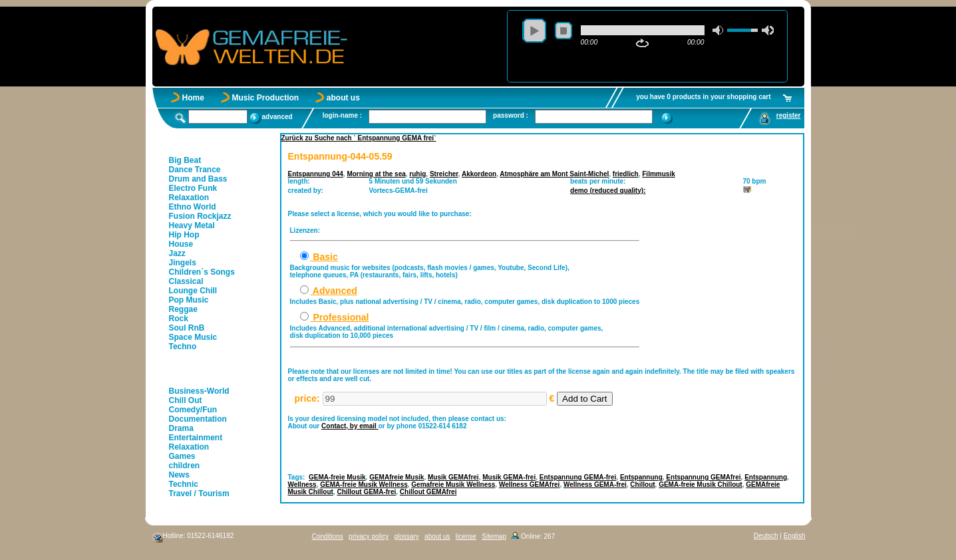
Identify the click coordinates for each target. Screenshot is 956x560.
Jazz (177, 253)
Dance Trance (195, 170)
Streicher (444, 174)
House (181, 244)
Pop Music (189, 300)
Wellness (302, 485)
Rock (179, 319)
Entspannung (641, 477)
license (466, 536)
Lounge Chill (193, 291)
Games (182, 456)
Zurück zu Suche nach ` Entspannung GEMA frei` (359, 138)
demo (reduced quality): (608, 191)
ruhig (417, 174)
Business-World (199, 391)
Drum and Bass (198, 179)
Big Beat (185, 160)
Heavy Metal (192, 225)
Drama (181, 428)
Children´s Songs (202, 272)
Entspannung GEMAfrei (703, 477)
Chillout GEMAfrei (428, 492)
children (185, 466)
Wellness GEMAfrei (530, 485)
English (795, 536)
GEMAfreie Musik (397, 477)
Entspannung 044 (316, 174)
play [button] (534, 31)
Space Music (193, 337)
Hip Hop (184, 235)
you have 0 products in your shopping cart (703, 97)
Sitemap (494, 536)
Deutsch (766, 536)
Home (193, 98)
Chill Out (186, 400)
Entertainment (196, 438)
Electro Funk (193, 188)
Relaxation (189, 198)
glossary (406, 536)
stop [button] (563, 31)
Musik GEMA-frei (509, 477)
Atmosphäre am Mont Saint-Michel (554, 174)
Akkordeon (479, 174)
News (179, 475)
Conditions (328, 536)
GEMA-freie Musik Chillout (701, 485)
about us (343, 98)
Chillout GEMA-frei (366, 492)
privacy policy (369, 536)
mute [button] (718, 30)
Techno (183, 347)
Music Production (266, 98)
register (789, 115)
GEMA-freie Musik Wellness (364, 485)
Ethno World (193, 207)
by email (364, 426)
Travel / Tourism (199, 493)
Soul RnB (187, 328)
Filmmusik (658, 174)
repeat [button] (642, 43)
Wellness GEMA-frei (595, 485)
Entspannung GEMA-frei (578, 477)
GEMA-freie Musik (337, 477)
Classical (186, 281)
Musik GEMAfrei (453, 477)
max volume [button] (768, 30)
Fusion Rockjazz (200, 216)
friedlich (626, 174)
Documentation (198, 419)
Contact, (336, 426)
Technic (184, 484)
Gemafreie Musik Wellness (453, 485)
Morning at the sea (376, 174)
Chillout (642, 485)
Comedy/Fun (193, 410)
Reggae (183, 309)
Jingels (183, 263)
